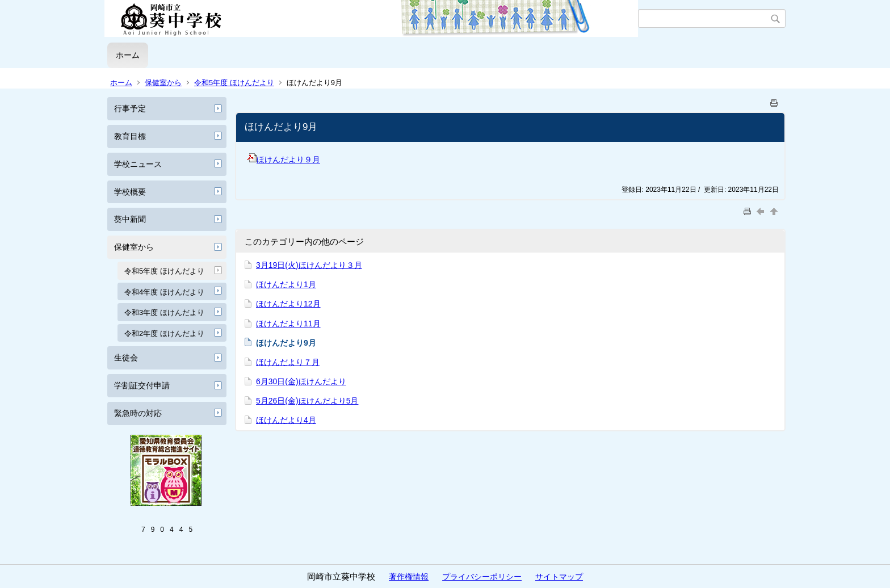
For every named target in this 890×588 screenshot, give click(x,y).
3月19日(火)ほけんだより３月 (309, 265)
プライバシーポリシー (482, 577)
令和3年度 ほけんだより (164, 312)
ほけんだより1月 (286, 284)
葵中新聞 (130, 219)
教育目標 (130, 136)
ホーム (128, 55)
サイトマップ (559, 577)
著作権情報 (409, 577)
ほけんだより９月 (284, 159)
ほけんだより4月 (286, 420)
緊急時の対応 (138, 413)
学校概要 (130, 192)
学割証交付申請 (142, 385)
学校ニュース (138, 164)
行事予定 (130, 108)
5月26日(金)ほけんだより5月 (307, 401)
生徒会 (126, 358)
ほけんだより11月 (288, 324)
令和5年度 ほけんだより (234, 83)
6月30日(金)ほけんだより (301, 381)
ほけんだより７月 (288, 362)
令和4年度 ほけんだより (164, 292)
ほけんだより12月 (288, 304)
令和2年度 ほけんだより (164, 333)
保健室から (163, 83)
